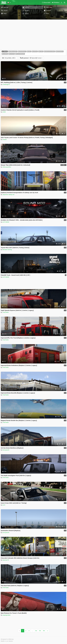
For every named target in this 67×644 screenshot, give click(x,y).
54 (36, 631)
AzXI (4, 505)
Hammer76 (6, 560)
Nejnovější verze (31, 58)
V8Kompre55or (7, 167)
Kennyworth (6, 450)
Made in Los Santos (7, 641)
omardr (5, 139)
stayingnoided (6, 615)
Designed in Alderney (7, 639)
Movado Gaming (7, 250)
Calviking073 (6, 84)
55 (40, 631)
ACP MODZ (6, 222)
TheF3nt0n (6, 312)
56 (44, 631)
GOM (4, 112)
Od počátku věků (9, 58)
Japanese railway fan (9, 195)
